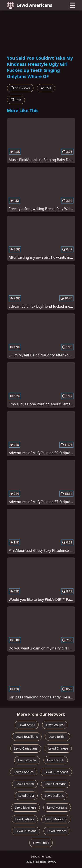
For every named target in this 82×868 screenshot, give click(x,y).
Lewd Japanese (26, 807)
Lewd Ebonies (24, 772)
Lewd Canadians (26, 748)
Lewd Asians (55, 725)
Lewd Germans (56, 784)
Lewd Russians (26, 831)
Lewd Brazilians (27, 737)
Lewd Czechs (27, 760)
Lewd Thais (41, 843)
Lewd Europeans (56, 772)
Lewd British (58, 737)
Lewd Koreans (57, 807)
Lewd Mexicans (56, 819)
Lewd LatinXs (25, 819)
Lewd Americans (30, 5)
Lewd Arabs (27, 725)
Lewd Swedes (57, 831)
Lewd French (25, 784)
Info (16, 100)
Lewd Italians (54, 796)
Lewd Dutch (56, 760)
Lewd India (26, 796)
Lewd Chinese (58, 748)
